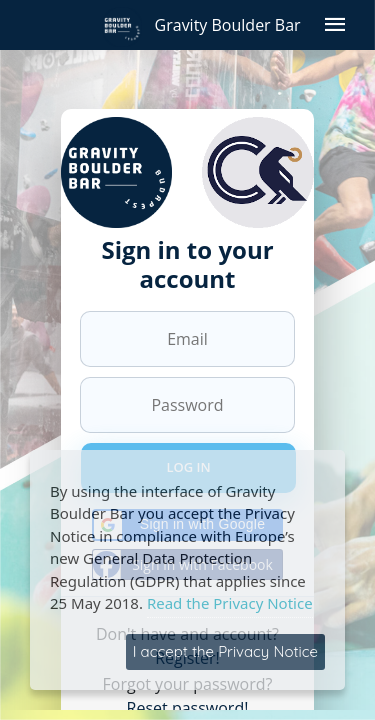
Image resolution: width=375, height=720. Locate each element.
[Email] (187, 339)
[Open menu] (335, 25)
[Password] (187, 405)
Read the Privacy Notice (230, 603)
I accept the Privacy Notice (225, 651)
